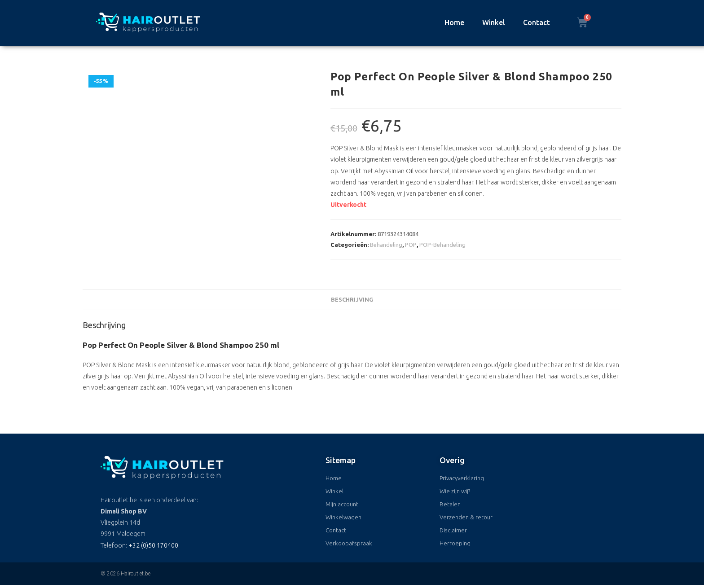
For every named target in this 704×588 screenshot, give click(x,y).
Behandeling (386, 245)
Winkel (494, 22)
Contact (537, 22)
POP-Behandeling (442, 245)
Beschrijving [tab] (352, 299)
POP (411, 245)
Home (454, 22)
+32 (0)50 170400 (153, 545)
